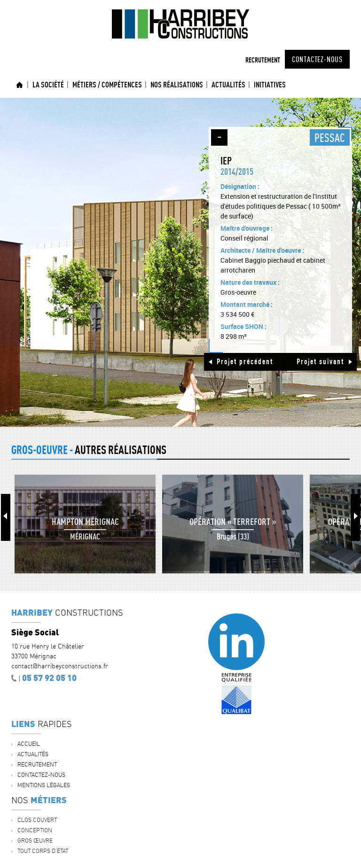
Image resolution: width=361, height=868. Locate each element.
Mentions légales (44, 785)
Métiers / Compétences (107, 85)
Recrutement (263, 60)
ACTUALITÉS (228, 85)
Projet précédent (245, 361)
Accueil (20, 85)
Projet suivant (320, 361)
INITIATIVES (270, 85)
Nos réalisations (177, 85)
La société (48, 85)
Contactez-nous (317, 59)
